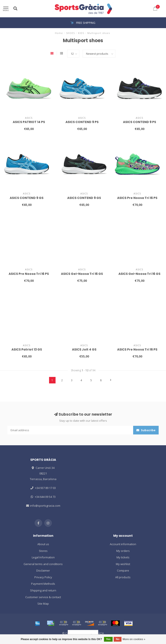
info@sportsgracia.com (45, 506)
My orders (123, 551)
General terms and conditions (43, 564)
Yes (108, 639)
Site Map (43, 604)
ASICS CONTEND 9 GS (27, 198)
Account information (123, 544)
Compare (123, 570)
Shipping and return (43, 590)
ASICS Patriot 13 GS (27, 349)
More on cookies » (134, 639)
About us (43, 544)
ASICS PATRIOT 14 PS (29, 122)
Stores (43, 551)
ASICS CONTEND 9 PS (82, 122)
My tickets (123, 557)
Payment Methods (43, 584)
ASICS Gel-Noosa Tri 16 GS (82, 274)
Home (59, 33)
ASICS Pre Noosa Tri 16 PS (137, 198)
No (118, 639)
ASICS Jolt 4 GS (84, 349)
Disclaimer (43, 570)
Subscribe (146, 430)
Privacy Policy (43, 577)
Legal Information (43, 557)
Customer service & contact (43, 597)
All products (123, 577)
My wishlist (123, 564)
